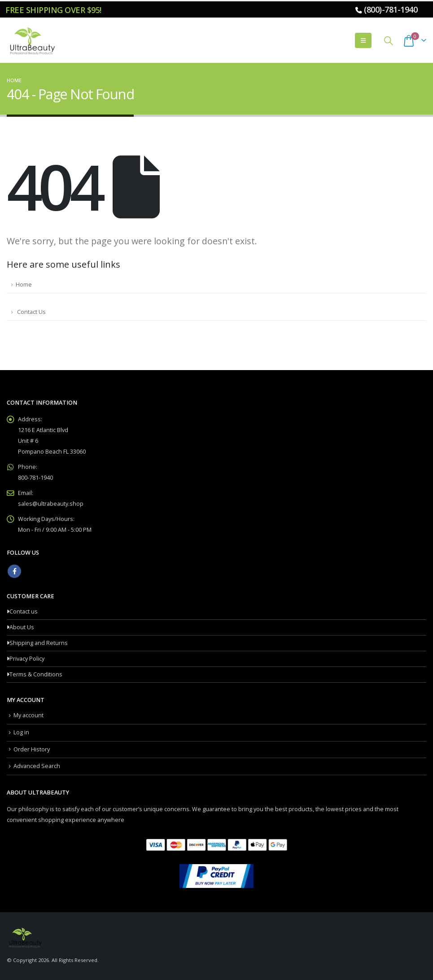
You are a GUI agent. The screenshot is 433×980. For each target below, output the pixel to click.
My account (28, 715)
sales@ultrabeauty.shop (51, 504)
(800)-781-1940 (391, 9)
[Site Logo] (31, 40)
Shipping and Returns (39, 643)
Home (24, 285)
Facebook (14, 571)
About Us (22, 627)
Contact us (24, 611)
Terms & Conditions (36, 674)
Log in (21, 732)
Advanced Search (37, 766)
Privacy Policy (27, 659)
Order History (32, 749)
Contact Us (31, 312)
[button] (363, 40)
